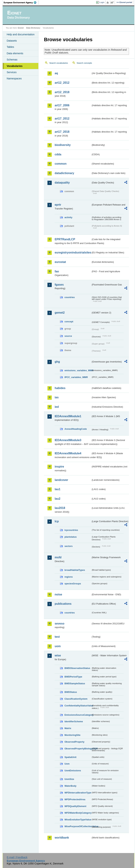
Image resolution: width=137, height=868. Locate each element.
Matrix (68, 728)
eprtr (58, 205)
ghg (57, 362)
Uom (67, 764)
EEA (21, 2)
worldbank (62, 838)
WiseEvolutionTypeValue (78, 820)
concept (69, 322)
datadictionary (64, 173)
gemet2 (60, 313)
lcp (57, 521)
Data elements (15, 53)
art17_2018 (62, 132)
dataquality (62, 183)
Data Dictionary (33, 28)
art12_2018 (62, 92)
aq (56, 73)
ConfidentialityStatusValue (78, 706)
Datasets (12, 41)
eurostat (60, 262)
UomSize (69, 779)
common (61, 164)
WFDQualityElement (75, 806)
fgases (59, 285)
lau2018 (60, 508)
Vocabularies (15, 66)
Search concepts (84, 63)
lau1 (57, 489)
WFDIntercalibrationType (78, 793)
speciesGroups (73, 584)
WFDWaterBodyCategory (78, 813)
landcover (61, 480)
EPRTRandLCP (65, 239)
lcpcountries (71, 530)
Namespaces (14, 78)
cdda (58, 154)
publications (63, 604)
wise (58, 655)
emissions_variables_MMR (78, 370)
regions (68, 577)
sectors (68, 546)
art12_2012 (62, 83)
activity (68, 217)
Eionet (21, 28)
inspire (59, 467)
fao (57, 271)
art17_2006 (62, 105)
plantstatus (70, 537)
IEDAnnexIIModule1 (68, 416)
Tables (10, 47)
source (68, 336)
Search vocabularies (59, 63)
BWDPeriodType (73, 677)
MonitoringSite (72, 735)
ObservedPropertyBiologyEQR (78, 749)
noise (58, 594)
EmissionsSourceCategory (78, 715)
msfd (58, 557)
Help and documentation (21, 34)
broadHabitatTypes (75, 570)
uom (58, 646)
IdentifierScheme (74, 721)
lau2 (57, 499)
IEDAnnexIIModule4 (68, 453)
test (57, 637)
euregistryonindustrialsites (73, 252)
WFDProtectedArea (75, 799)
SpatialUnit (70, 757)
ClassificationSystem (76, 699)
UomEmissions (73, 771)
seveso (59, 624)
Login (102, 2)
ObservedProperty (74, 742)
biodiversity (63, 145)
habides (60, 388)
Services (12, 72)
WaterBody (70, 786)
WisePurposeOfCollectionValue (78, 826)
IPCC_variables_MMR (76, 377)
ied (57, 407)
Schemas (12, 60)
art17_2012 (62, 119)
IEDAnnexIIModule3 (68, 440)
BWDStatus (71, 692)
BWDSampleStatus (75, 683)
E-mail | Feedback (17, 857)
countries (70, 297)
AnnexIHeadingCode (76, 429)
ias (57, 397)
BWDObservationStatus (77, 668)
